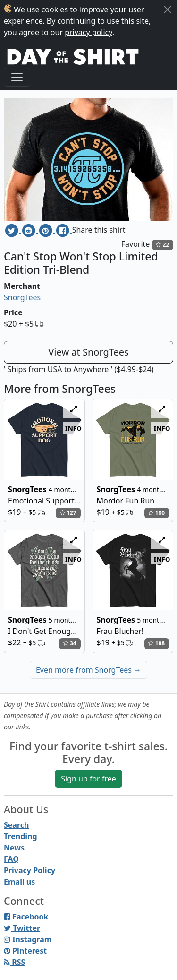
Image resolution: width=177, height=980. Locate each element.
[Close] (168, 9)
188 (156, 643)
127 (68, 513)
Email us (19, 882)
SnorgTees (22, 297)
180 (156, 513)
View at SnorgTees (88, 352)
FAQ (11, 859)
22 (162, 245)
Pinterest (25, 951)
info (73, 428)
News (14, 848)
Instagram (28, 939)
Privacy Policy (29, 870)
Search (16, 825)
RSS (14, 962)
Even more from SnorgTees (88, 670)
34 (70, 643)
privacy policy (88, 32)
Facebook (26, 917)
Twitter (22, 928)
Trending (21, 836)
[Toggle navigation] (17, 77)
